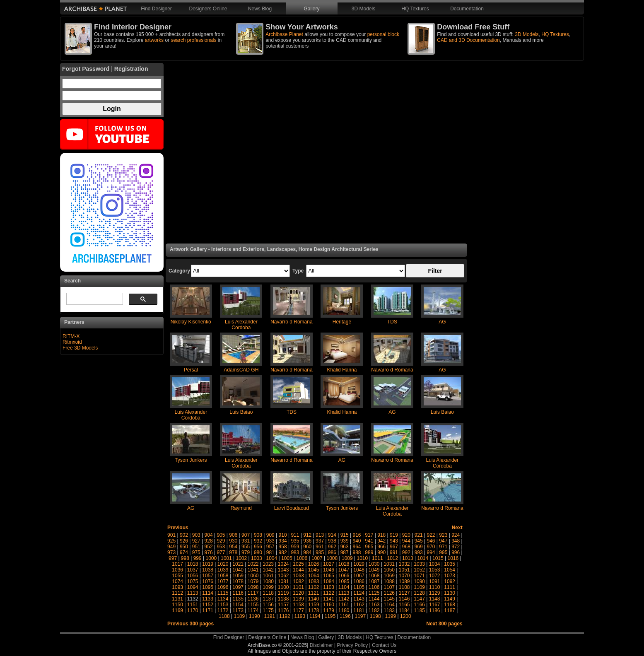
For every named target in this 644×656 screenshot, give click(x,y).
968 (406, 547)
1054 (450, 570)
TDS (392, 322)
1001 (226, 558)
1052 (419, 570)
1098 (253, 587)
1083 (314, 581)
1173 (238, 610)
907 (246, 535)
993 (419, 552)
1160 (329, 605)
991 (394, 552)
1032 (404, 564)
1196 (345, 616)
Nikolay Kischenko (191, 322)
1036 (177, 570)
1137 (268, 599)
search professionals (193, 40)
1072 (435, 576)
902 (184, 535)
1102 (314, 587)
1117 (253, 593)
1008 (332, 558)
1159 (314, 605)
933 (270, 541)
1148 (435, 599)
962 (332, 547)
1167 (435, 605)
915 (345, 535)
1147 (419, 599)
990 (381, 552)
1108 (404, 587)
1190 (254, 616)
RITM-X (71, 336)
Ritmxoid (72, 342)
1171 (208, 610)
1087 (374, 581)
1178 (314, 610)
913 (320, 535)
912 (307, 535)
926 (184, 541)
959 (295, 547)
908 (258, 535)
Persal (191, 370)
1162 (359, 605)
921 (419, 535)
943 (394, 541)
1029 (359, 564)
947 (443, 541)
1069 (389, 576)
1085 (344, 581)
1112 (177, 593)
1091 (435, 581)
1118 (268, 593)
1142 (344, 599)
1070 (404, 576)
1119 (283, 593)
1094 (193, 587)
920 (406, 535)
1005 (287, 558)
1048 (359, 570)
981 (270, 552)
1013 (408, 558)
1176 (283, 610)
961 (320, 547)
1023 (268, 564)
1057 (208, 576)
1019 (208, 564)
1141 (329, 599)
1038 (208, 570)
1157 (283, 605)
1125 (374, 593)
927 (196, 541)
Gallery (311, 9)
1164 (389, 605)
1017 (177, 564)
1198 (375, 616)
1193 (300, 616)
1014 (423, 558)
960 (307, 547)
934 (283, 541)
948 (456, 541)
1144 (374, 599)
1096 (223, 587)
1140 (314, 599)
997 (173, 558)
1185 (419, 610)
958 (283, 547)
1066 (344, 576)
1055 (177, 576)
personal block (383, 34)
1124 (359, 593)
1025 (298, 564)
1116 (238, 593)
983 (295, 552)
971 (443, 547)
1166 (419, 605)
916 (357, 535)
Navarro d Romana (291, 322)
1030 (374, 564)
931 (246, 541)
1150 (177, 605)
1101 (298, 587)
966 (381, 547)
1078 (238, 581)
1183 (389, 610)
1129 (435, 593)
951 (196, 547)
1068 (374, 576)
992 (406, 552)
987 (345, 552)
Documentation (467, 9)
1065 (329, 576)
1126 (389, 593)
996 (456, 552)
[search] (94, 299)
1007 (317, 558)
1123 (344, 593)
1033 (419, 564)
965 (369, 547)
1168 (450, 605)
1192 (285, 616)
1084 (329, 581)
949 (171, 547)
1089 (404, 581)
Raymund (241, 508)
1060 (253, 576)
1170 (193, 610)
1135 (238, 599)
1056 (193, 576)
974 (184, 552)
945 (419, 541)
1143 (359, 599)
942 (381, 541)
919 (394, 535)
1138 (283, 599)
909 (270, 535)
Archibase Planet (284, 34)
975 (196, 552)
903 (196, 535)
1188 (224, 616)
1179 (329, 610)
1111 (450, 587)
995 (443, 552)
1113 (193, 593)
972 (456, 547)
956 (258, 547)
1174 (253, 610)
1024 (283, 564)
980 (258, 552)
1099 (268, 587)
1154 (238, 605)
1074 (177, 581)
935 (295, 541)
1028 (344, 564)
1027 (329, 564)
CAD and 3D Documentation (468, 40)
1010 (363, 558)
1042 (268, 570)
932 (258, 541)
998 (185, 558)
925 (171, 541)
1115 (223, 593)
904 (209, 535)
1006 (302, 558)
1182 (374, 610)
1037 (193, 570)
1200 (406, 616)
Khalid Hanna (342, 370)
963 (345, 547)
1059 (238, 576)
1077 (223, 581)
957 (270, 547)
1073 (450, 576)
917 (369, 535)
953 (221, 547)
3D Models (363, 9)
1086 (359, 581)
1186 (435, 610)
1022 (253, 564)
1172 (223, 610)
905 (221, 535)
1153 (223, 605)
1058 (223, 576)
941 (369, 541)
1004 (272, 558)
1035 (450, 564)
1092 (450, 581)
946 (431, 541)
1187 (450, 610)
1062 (283, 576)
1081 (283, 581)
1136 (253, 599)
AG (442, 322)
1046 (329, 570)
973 (171, 552)
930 (233, 541)
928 (209, 541)
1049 (374, 570)
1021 (238, 564)
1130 (450, 593)
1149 (450, 599)
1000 (211, 558)
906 (233, 535)
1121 (314, 593)
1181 (359, 610)
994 (431, 552)
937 (320, 541)
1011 (377, 558)
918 (381, 535)
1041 (253, 570)
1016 (453, 558)
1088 (389, 581)
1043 (283, 570)
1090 (419, 581)
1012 (393, 558)
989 (369, 552)
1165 (404, 605)
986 (332, 552)
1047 (344, 570)
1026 (314, 564)
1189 (240, 616)
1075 (193, 581)
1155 (253, 605)
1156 (268, 605)
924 (456, 535)
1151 (193, 605)
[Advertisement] (316, 153)
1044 (298, 570)
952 (209, 547)
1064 (314, 576)
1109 (419, 587)
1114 (208, 593)
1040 (238, 570)
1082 (298, 581)
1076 (208, 581)
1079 (253, 581)
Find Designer (156, 9)
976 (209, 552)
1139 (298, 599)
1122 (329, 593)
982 (283, 552)
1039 (223, 570)
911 (295, 535)
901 (171, 535)
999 (198, 558)
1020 (223, 564)
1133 (208, 599)
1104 (344, 587)
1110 (435, 587)
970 (431, 547)
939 (345, 541)
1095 (208, 587)
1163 (374, 605)
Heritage (342, 322)
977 (221, 552)
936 (307, 541)
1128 (419, 593)
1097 (238, 587)
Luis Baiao (241, 412)
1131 (177, 599)
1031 (389, 564)
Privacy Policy (353, 645)
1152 (208, 605)
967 (394, 547)
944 (406, 541)
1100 (283, 587)
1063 (298, 576)
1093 (177, 587)
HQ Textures (415, 9)
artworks (154, 40)
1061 (268, 576)
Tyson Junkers (191, 460)
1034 (435, 564)
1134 (223, 599)
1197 (361, 616)
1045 (314, 570)
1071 (419, 576)
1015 (438, 558)
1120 (298, 593)
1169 (177, 610)
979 (246, 552)
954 (233, 547)
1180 (344, 610)
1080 (268, 581)
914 (332, 535)
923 (443, 535)
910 (283, 535)
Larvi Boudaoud (292, 508)
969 (419, 547)
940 (357, 541)
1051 (404, 570)
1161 (344, 605)
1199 (391, 616)
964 (357, 547)
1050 (389, 570)
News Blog (260, 9)
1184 (404, 610)
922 (431, 535)
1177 (298, 610)
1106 (374, 587)
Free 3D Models (80, 348)
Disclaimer (321, 645)
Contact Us (384, 645)
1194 (315, 616)
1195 (330, 616)
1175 (268, 610)
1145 (389, 599)
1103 (329, 587)
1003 (257, 558)
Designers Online (208, 9)
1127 (404, 593)
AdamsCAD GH (241, 370)
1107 (389, 587)
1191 (270, 616)
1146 (404, 599)
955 (246, 547)
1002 (242, 558)
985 (320, 552)
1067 (359, 576)
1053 (435, 570)
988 (357, 552)
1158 (298, 605)
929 (221, 541)
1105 (359, 587)
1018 (193, 564)
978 (233, 552)
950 (184, 547)
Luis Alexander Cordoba (241, 325)
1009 (347, 558)
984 (307, 552)
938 (332, 541)
